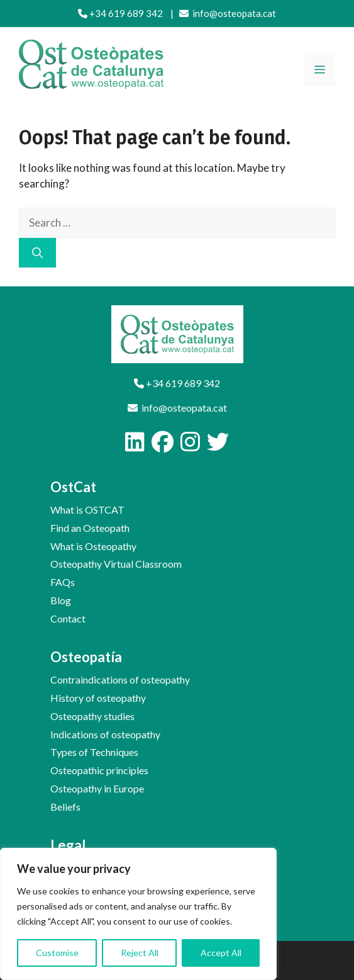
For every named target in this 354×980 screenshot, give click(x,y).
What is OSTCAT (87, 510)
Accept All (221, 953)
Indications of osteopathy (105, 734)
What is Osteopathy (93, 546)
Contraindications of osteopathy (120, 679)
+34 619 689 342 (120, 13)
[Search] (37, 253)
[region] (138, 914)
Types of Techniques (94, 752)
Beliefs (65, 807)
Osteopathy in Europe (97, 788)
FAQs (63, 582)
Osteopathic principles (99, 770)
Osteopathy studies (92, 716)
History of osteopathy (98, 698)
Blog (61, 600)
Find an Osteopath (90, 528)
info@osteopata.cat (228, 13)
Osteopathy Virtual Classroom (116, 564)
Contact (68, 618)
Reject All (140, 953)
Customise (57, 953)
